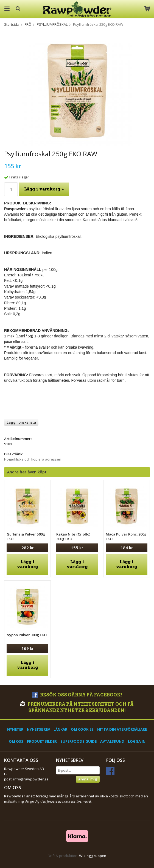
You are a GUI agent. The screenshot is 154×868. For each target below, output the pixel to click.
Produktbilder (42, 741)
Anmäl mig (88, 779)
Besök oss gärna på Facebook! (77, 695)
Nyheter (15, 729)
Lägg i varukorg (27, 564)
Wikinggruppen (93, 856)
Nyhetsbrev (38, 729)
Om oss (16, 741)
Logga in (137, 741)
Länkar (60, 729)
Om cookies (82, 729)
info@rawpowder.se (31, 779)
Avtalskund (112, 741)
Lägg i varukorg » (44, 189)
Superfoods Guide (79, 741)
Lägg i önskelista (21, 422)
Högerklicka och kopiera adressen (33, 459)
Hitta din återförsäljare (122, 729)
